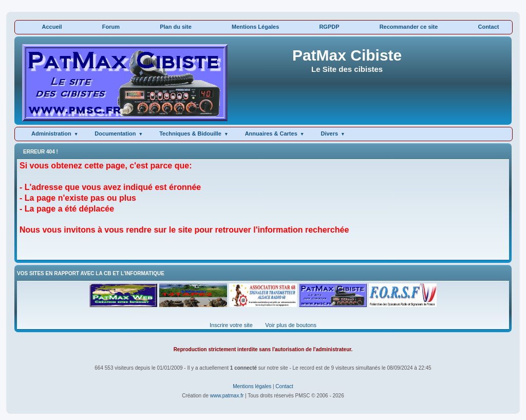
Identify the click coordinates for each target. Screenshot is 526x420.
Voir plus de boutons (291, 325)
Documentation (115, 133)
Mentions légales (252, 386)
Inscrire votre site (231, 325)
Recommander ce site (409, 27)
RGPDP (329, 27)
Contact (488, 27)
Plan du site (176, 27)
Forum (111, 27)
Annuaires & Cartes (271, 133)
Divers (329, 133)
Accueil (52, 27)
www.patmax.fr (227, 396)
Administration (51, 133)
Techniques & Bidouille (190, 133)
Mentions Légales (255, 27)
